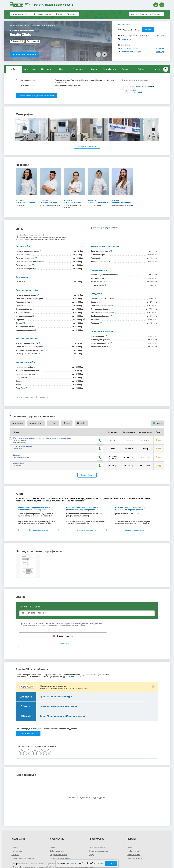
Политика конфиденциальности (24, 851)
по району (146, 14)
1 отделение (126, 39)
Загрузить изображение (60, 847)
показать (148, 30)
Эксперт (17, 452)
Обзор (14, 69)
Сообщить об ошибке (136, 844)
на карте (161, 36)
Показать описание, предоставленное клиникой (36, 96)
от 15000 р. (145, 453)
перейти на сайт (128, 45)
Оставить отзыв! (63, 636)
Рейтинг (141, 69)
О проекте (15, 840)
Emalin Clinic (18, 459)
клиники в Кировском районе (138, 87)
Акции (94, 69)
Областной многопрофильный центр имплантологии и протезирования (43, 438)
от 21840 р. (145, 440)
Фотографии (30, 69)
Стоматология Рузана (22, 446)
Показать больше (87, 468)
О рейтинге (16, 847)
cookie (75, 863)
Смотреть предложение (39, 523)
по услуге (135, 14)
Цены (59, 14)
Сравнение (78, 69)
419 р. (112, 440)
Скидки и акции (42, 14)
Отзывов (32, 41)
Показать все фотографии (87, 146)
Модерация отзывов (136, 851)
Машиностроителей (129, 52)
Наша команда (17, 844)
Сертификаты (110, 69)
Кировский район (128, 48)
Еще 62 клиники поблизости (24, 55)
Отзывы (72, 14)
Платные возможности (98, 840)
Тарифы (92, 847)
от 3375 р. (128, 440)
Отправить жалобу (135, 847)
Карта (157, 69)
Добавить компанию (58, 844)
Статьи (53, 840)
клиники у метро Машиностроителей (134, 91)
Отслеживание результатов (100, 844)
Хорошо (111, 863)
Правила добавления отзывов (62, 851)
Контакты (131, 840)
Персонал (46, 69)
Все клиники (21, 14)
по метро (158, 14)
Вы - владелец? (124, 24)
